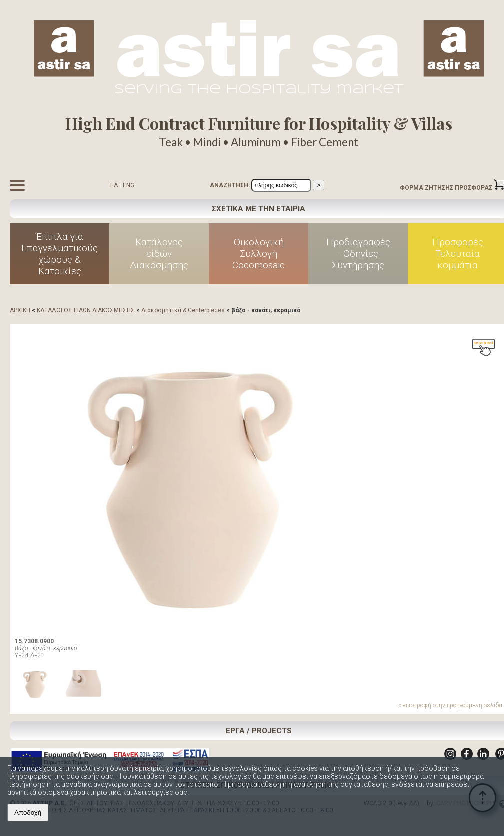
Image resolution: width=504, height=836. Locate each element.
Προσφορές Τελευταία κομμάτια (458, 254)
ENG (129, 185)
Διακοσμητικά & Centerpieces (183, 310)
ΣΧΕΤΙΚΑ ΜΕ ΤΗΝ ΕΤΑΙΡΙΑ (258, 209)
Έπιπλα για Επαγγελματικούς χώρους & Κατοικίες (60, 254)
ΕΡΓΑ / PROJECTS (259, 731)
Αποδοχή (28, 812)
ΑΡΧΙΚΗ (20, 310)
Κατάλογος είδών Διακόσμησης (159, 254)
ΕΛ (114, 185)
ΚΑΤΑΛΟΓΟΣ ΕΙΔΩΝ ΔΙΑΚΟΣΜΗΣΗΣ (86, 310)
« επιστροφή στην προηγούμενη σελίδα (450, 705)
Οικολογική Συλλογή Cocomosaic (258, 254)
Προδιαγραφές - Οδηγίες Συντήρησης (358, 254)
